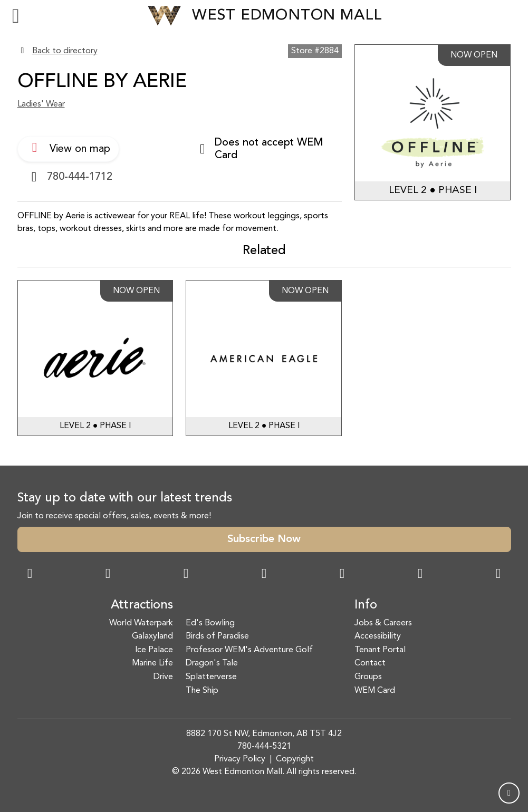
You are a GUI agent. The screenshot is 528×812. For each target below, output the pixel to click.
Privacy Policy (240, 759)
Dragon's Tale (212, 663)
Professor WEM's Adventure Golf (249, 650)
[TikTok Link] (420, 575)
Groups (368, 677)
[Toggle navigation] (16, 16)
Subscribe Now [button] (264, 539)
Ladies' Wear (41, 104)
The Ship (202, 691)
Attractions (142, 605)
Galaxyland (152, 636)
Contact (370, 663)
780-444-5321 (264, 747)
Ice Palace (154, 650)
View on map (68, 148)
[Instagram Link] (108, 575)
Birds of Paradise (217, 636)
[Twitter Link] (264, 575)
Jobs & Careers (383, 623)
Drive (163, 677)
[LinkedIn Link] (498, 575)
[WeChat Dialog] (342, 575)
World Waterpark (141, 623)
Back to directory (65, 51)
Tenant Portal (380, 650)
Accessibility (378, 636)
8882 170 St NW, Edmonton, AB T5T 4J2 (264, 734)
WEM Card (375, 691)
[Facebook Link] (30, 575)
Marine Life (152, 663)
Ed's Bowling (210, 623)
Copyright (295, 759)
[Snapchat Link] (186, 575)
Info (366, 605)
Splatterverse (211, 677)
